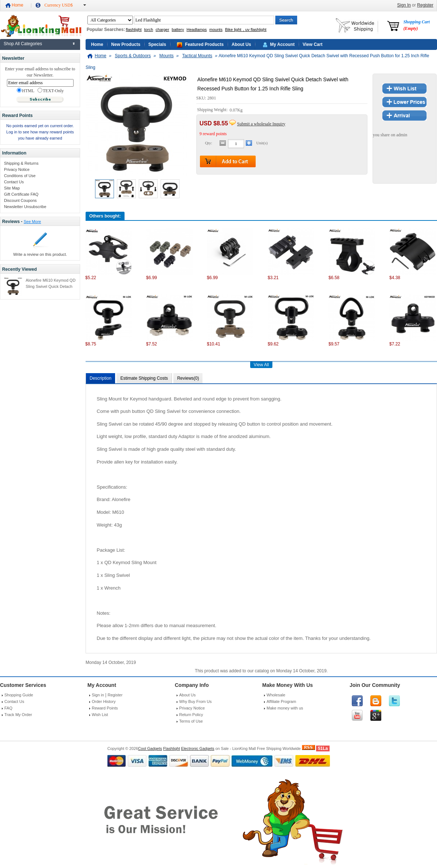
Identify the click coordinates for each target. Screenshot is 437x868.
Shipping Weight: (213, 110)
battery (178, 30)
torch (149, 30)
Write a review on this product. (40, 254)
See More (32, 222)
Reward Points (105, 708)
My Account (282, 44)
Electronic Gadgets (198, 748)
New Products (126, 44)
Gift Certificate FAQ (21, 194)
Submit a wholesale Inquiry (261, 124)
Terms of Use (191, 721)
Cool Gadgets (150, 748)
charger (162, 30)
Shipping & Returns (21, 163)
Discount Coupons (20, 200)
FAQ (8, 708)
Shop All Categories (23, 44)
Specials (157, 44)
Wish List (100, 715)
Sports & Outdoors (133, 56)
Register (425, 5)
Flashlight (172, 748)
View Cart (312, 44)
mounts (216, 30)
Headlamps (197, 30)
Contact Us (14, 182)
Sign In (404, 5)
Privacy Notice (17, 169)
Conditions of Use (20, 176)
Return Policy (191, 715)
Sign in (98, 695)
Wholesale (276, 695)
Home (17, 5)
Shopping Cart (417, 25)
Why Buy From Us (195, 701)
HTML (25, 91)
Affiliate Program (281, 701)
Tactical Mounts (197, 56)
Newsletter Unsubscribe (25, 207)
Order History (104, 701)
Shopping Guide (19, 695)
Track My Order (18, 715)
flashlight (133, 30)
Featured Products (204, 44)
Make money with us (285, 708)
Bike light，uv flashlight (246, 30)
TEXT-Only (51, 91)
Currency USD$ (59, 5)
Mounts (166, 56)
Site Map (12, 188)
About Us (241, 44)
